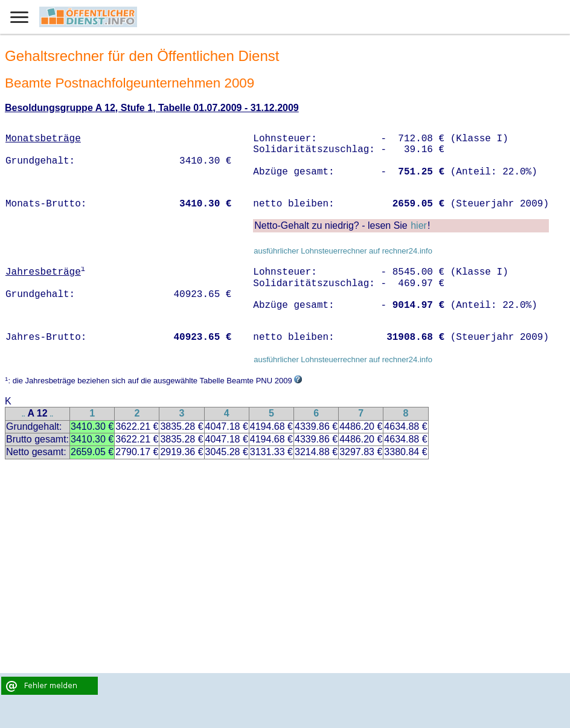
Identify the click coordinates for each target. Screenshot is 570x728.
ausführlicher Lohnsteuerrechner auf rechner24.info (343, 251)
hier (419, 225)
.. (24, 414)
